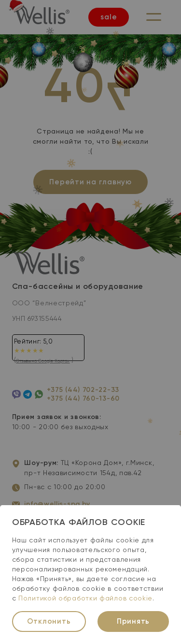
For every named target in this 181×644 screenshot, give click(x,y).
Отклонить (49, 622)
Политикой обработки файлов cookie (85, 599)
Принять (133, 622)
